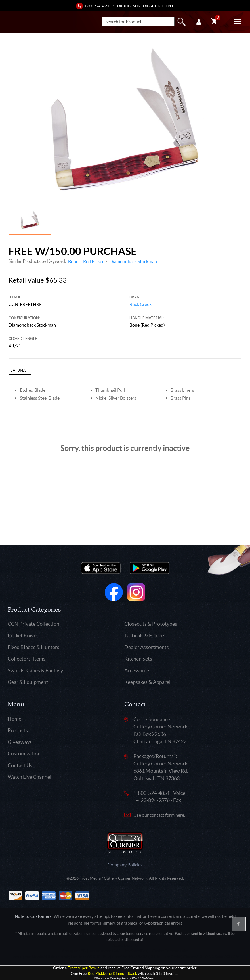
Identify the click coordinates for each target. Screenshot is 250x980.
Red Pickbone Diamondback (112, 974)
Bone (73, 261)
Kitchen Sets (138, 659)
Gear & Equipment (28, 682)
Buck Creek (140, 304)
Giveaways (20, 742)
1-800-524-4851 (97, 6)
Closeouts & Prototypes (151, 624)
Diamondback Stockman (133, 261)
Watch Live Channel (30, 777)
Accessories (137, 670)
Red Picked (94, 261)
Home (14, 719)
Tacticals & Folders (145, 635)
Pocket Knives (23, 635)
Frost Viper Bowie (84, 968)
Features (17, 370)
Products (18, 730)
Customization (24, 754)
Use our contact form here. (159, 815)
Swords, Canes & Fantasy (35, 670)
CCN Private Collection (33, 624)
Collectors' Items (27, 659)
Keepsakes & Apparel (147, 682)
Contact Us (20, 765)
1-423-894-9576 (152, 800)
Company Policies (125, 865)
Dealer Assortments (147, 647)
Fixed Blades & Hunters (33, 647)
